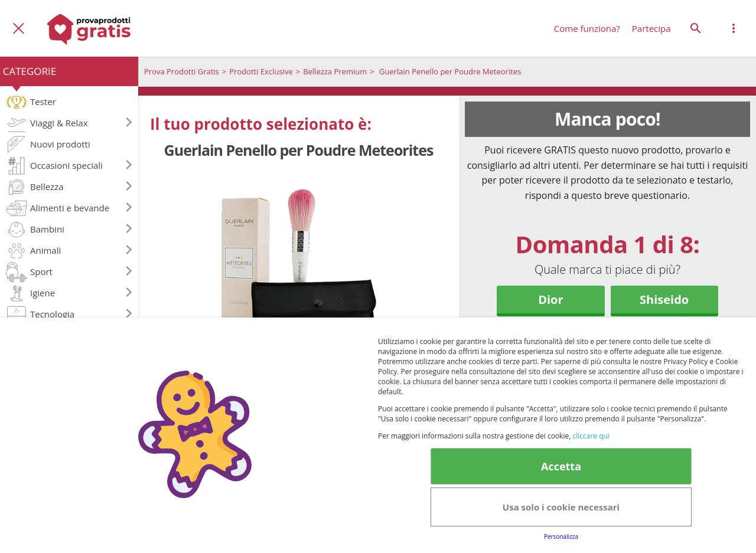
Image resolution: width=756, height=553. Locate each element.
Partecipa (651, 28)
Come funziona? (587, 28)
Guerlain (550, 336)
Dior (550, 300)
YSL (664, 336)
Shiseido (664, 300)
